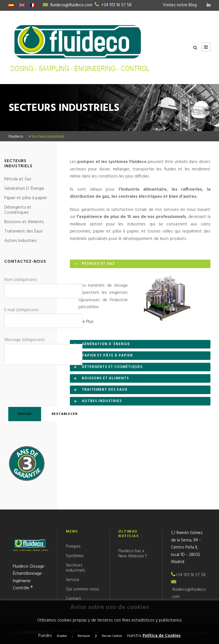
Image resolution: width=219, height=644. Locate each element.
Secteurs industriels (76, 568)
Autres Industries (21, 241)
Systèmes (75, 556)
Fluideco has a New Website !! (133, 554)
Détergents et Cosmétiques (18, 210)
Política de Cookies (162, 636)
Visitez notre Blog (180, 5)
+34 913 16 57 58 (116, 5)
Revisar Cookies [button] (112, 636)
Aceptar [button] (62, 636)
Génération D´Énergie (24, 189)
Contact (74, 599)
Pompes (73, 547)
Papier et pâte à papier (26, 198)
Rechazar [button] (84, 636)
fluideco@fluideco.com (71, 5)
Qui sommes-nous (83, 589)
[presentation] (38, 385)
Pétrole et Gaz (18, 179)
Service (73, 580)
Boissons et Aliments (24, 222)
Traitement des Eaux (23, 231)
